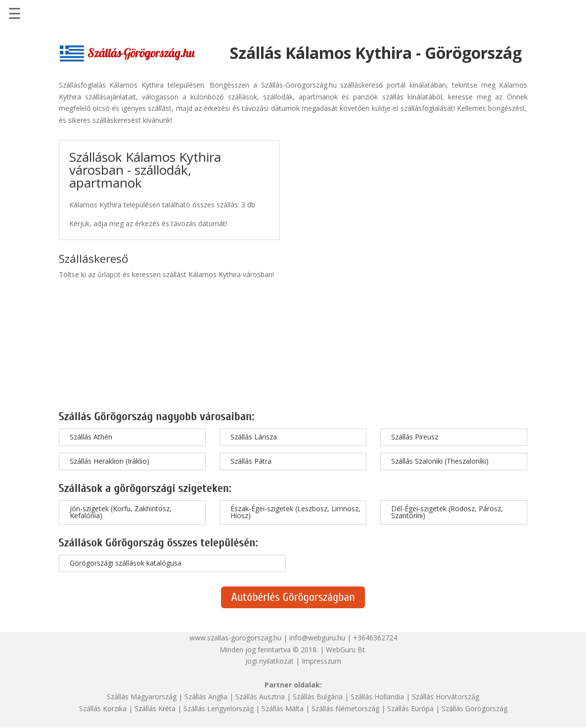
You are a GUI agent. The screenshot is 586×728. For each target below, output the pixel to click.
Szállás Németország (345, 708)
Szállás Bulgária (318, 697)
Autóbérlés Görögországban (293, 597)
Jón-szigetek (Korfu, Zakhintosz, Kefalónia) (121, 512)
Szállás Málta (283, 708)
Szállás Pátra (251, 461)
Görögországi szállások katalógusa (126, 563)
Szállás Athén (91, 437)
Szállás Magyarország (142, 697)
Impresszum (321, 661)
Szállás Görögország (474, 708)
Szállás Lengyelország (219, 708)
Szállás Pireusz (415, 437)
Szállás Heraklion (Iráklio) (110, 461)
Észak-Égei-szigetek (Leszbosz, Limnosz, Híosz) (295, 512)
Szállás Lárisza (254, 437)
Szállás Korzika (103, 708)
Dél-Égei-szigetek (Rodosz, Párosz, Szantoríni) (447, 512)
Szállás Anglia (206, 697)
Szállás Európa (410, 708)
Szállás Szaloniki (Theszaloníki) (440, 461)
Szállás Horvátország (446, 697)
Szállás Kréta (155, 708)
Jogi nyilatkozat (270, 661)
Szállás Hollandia (377, 697)
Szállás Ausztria (260, 697)
